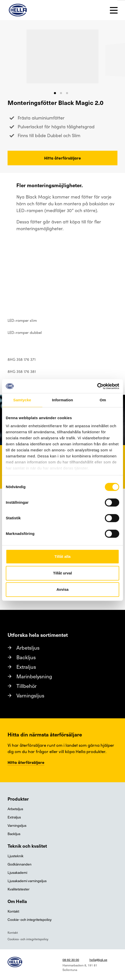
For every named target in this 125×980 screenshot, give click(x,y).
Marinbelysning (34, 676)
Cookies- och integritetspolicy (28, 939)
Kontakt (13, 911)
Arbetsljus (28, 648)
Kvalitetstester (19, 889)
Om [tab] (103, 400)
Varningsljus (30, 695)
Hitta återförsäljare (62, 158)
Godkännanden (20, 864)
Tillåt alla (62, 556)
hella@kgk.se (98, 960)
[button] (55, 93)
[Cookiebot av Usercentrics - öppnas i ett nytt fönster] (97, 386)
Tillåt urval (63, 573)
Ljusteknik (15, 856)
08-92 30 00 (71, 960)
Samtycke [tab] (22, 400)
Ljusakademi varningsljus (27, 881)
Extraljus (26, 667)
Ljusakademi (17, 872)
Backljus (26, 657)
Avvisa (62, 589)
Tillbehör (26, 686)
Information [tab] (62, 400)
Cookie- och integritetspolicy (30, 919)
